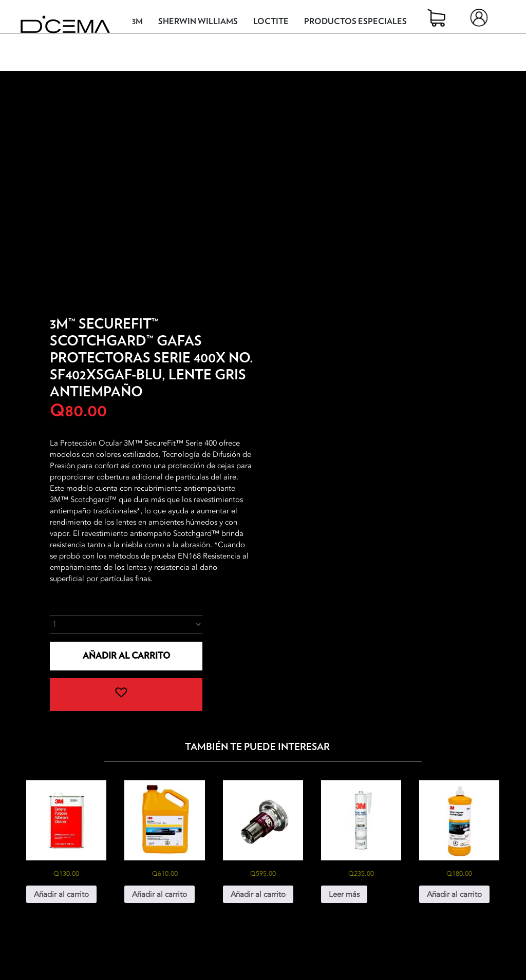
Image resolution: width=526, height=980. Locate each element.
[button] (126, 695)
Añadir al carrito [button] (61, 894)
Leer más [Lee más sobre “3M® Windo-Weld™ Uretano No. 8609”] (344, 894)
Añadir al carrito (126, 656)
